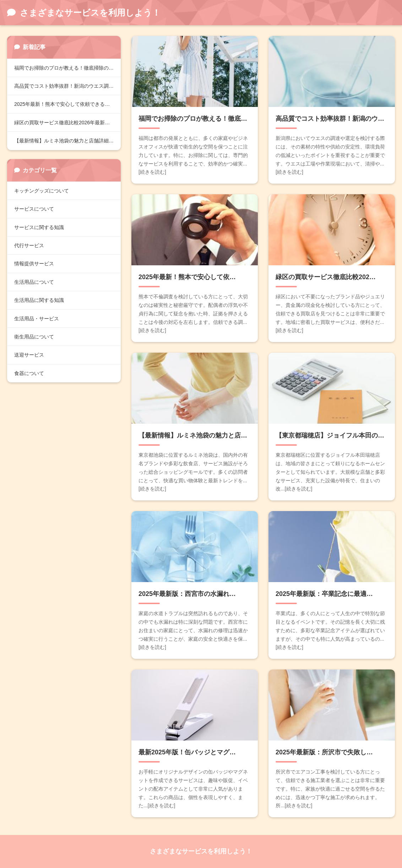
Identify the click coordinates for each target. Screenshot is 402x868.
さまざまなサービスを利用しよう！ (201, 851)
